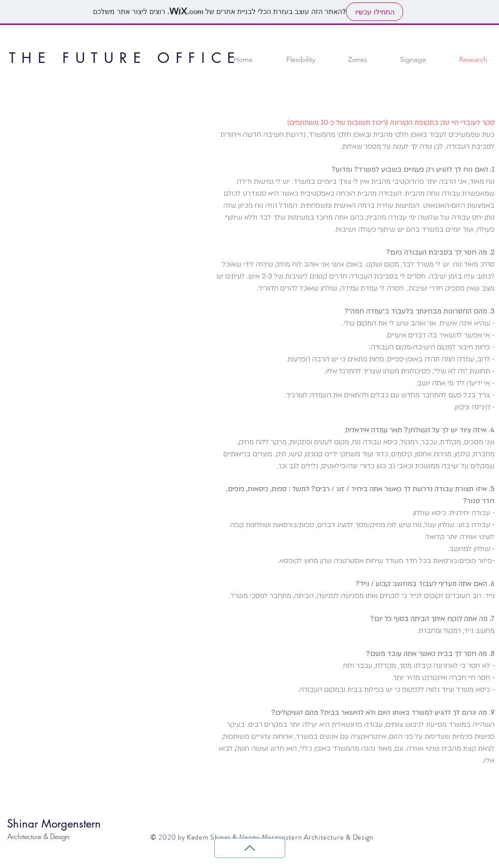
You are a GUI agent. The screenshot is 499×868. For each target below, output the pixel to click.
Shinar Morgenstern (54, 824)
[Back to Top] (250, 848)
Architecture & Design (38, 836)
